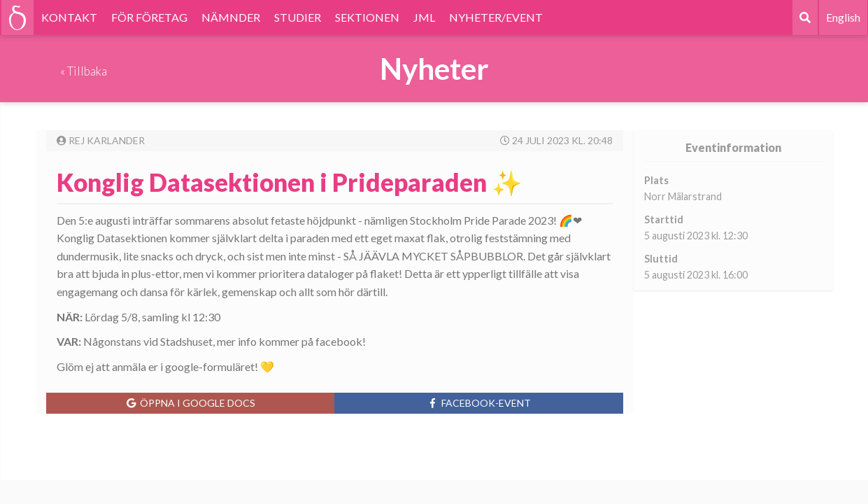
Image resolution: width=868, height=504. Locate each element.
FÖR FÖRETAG (149, 17)
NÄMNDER (231, 17)
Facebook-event (479, 403)
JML (424, 17)
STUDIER (298, 17)
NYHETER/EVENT (496, 17)
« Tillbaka (84, 71)
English (843, 17)
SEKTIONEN (367, 17)
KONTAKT (69, 17)
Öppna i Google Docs (190, 403)
